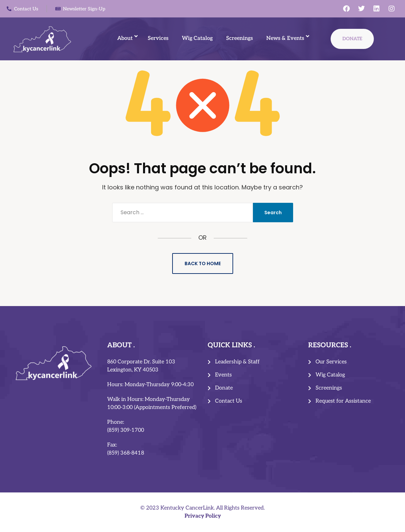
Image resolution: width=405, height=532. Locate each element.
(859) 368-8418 (126, 453)
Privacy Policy (203, 516)
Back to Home (203, 263)
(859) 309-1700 (126, 430)
